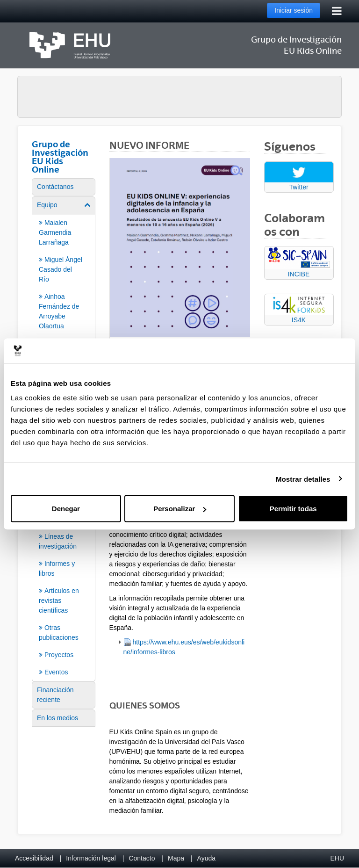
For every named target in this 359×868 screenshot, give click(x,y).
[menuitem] (64, 187)
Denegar (66, 509)
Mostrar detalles (303, 479)
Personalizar (180, 509)
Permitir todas (293, 509)
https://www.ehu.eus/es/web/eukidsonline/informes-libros (184, 647)
